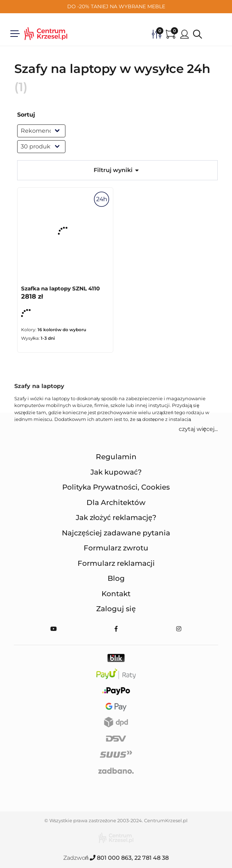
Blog (116, 578)
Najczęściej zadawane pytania (116, 533)
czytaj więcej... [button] (198, 429)
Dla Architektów (116, 502)
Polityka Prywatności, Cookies (116, 487)
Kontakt (116, 594)
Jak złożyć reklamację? (116, 518)
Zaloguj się (116, 609)
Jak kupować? (116, 472)
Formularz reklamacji (116, 563)
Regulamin (116, 457)
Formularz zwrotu (116, 548)
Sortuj (26, 115)
